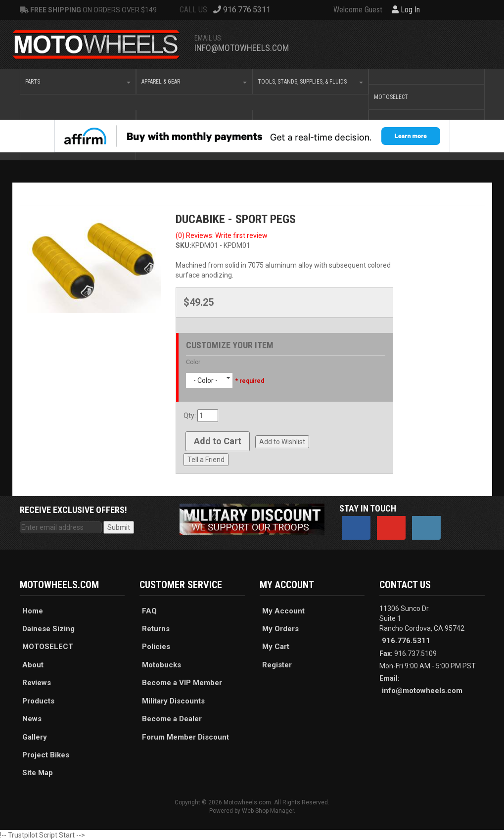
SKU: (183, 245)
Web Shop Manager (268, 811)
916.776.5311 (406, 641)
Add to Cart (218, 441)
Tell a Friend (206, 460)
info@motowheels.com (242, 48)
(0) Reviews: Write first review (222, 235)
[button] (78, 82)
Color (193, 362)
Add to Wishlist (282, 442)
